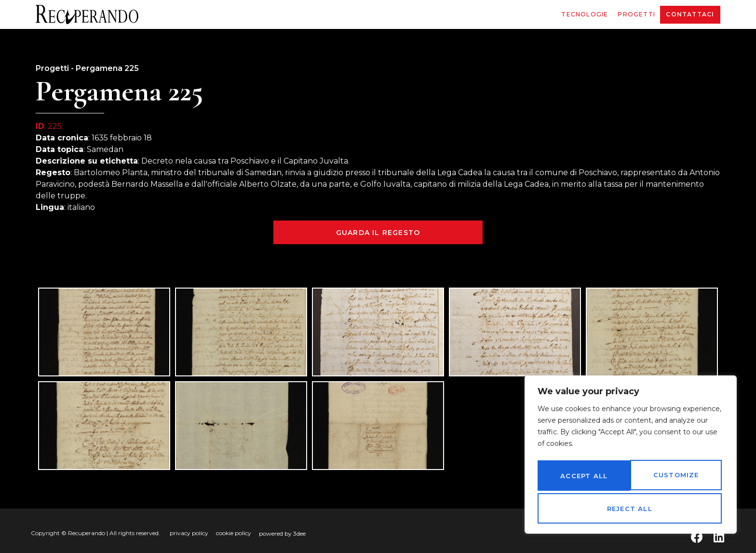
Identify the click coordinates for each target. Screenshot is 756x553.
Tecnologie (585, 14)
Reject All (675, 478)
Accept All (631, 509)
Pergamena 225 (107, 68)
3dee (299, 533)
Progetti (636, 14)
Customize (582, 478)
